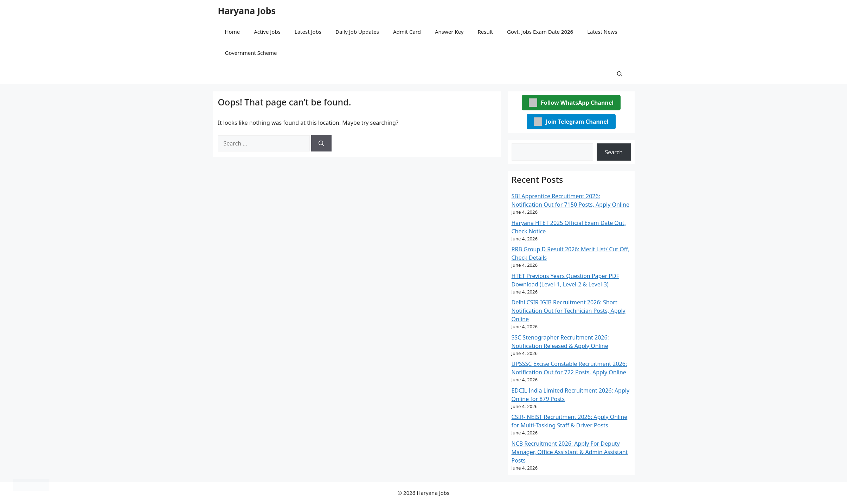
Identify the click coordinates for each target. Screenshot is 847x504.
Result (485, 32)
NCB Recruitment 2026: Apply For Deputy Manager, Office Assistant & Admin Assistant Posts (570, 452)
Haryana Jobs (247, 11)
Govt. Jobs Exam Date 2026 (540, 32)
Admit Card (407, 32)
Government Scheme (251, 53)
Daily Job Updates (357, 32)
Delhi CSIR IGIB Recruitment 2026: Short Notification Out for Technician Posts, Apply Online (569, 311)
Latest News (602, 32)
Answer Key (449, 32)
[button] (620, 74)
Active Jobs (267, 32)
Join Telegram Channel (571, 122)
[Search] (321, 143)
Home (233, 32)
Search (614, 152)
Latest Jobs (308, 32)
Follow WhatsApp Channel (571, 103)
